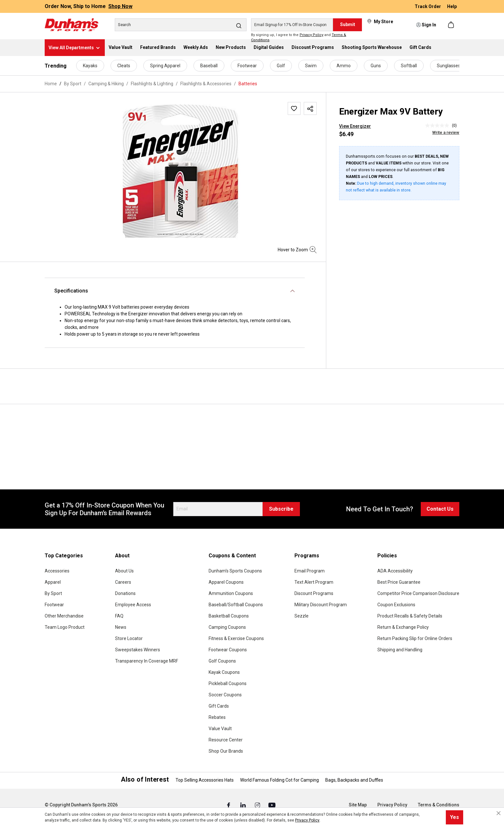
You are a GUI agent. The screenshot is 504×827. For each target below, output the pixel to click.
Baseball (209, 66)
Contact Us (440, 509)
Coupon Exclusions (396, 605)
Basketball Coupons (229, 616)
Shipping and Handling (400, 650)
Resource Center (226, 740)
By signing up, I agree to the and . (299, 38)
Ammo (344, 66)
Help (452, 6)
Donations (125, 593)
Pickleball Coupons (228, 683)
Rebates (217, 717)
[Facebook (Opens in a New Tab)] (229, 805)
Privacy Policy (311, 35)
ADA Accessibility (395, 571)
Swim (311, 66)
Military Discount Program (321, 605)
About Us (124, 571)
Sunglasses (449, 66)
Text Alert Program (314, 582)
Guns (376, 66)
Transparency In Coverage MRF (147, 661)
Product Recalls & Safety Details (410, 616)
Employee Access (133, 605)
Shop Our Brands (226, 751)
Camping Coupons (227, 627)
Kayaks (90, 66)
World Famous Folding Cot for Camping (279, 780)
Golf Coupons (222, 661)
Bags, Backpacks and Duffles (354, 780)
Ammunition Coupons (231, 593)
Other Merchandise (64, 616)
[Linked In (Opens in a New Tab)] (243, 805)
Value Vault (220, 729)
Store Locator (129, 638)
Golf (281, 66)
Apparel (53, 582)
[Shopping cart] (452, 25)
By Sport (53, 593)
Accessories (57, 571)
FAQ (119, 616)
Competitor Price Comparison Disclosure (418, 593)
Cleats (124, 66)
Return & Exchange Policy (403, 627)
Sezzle (301, 616)
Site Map (358, 805)
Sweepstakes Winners (138, 650)
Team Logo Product (65, 627)
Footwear (247, 66)
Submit (348, 24)
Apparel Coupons (226, 582)
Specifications (71, 291)
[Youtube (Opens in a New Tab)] (272, 805)
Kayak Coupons (224, 672)
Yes (455, 817)
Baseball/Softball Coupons (236, 605)
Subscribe (281, 509)
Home (51, 84)
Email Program (310, 571)
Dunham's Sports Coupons (235, 571)
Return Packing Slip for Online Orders (415, 638)
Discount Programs (314, 593)
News (121, 627)
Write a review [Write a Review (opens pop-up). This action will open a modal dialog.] (446, 132)
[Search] (181, 25)
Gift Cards (219, 706)
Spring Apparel (165, 66)
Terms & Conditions (439, 805)
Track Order (428, 6)
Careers (123, 582)
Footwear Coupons (228, 650)
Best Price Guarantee (399, 582)
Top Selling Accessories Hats (205, 780)
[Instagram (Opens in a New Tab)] (258, 805)
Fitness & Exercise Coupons (236, 638)
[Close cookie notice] (499, 813)
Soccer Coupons (225, 695)
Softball (409, 66)
